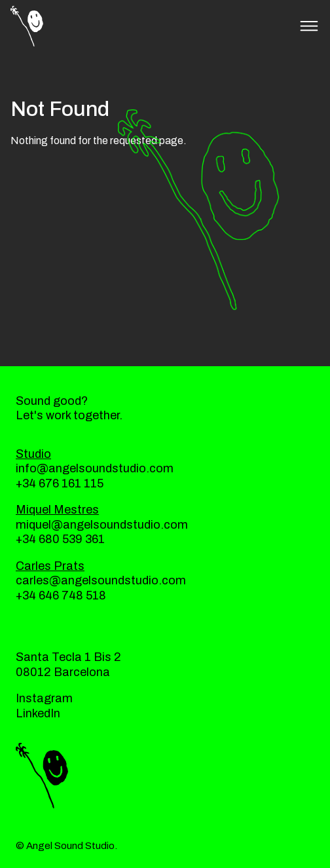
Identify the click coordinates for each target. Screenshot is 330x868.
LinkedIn (38, 713)
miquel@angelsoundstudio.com (102, 525)
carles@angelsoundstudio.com (101, 580)
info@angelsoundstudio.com (95, 468)
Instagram (44, 698)
